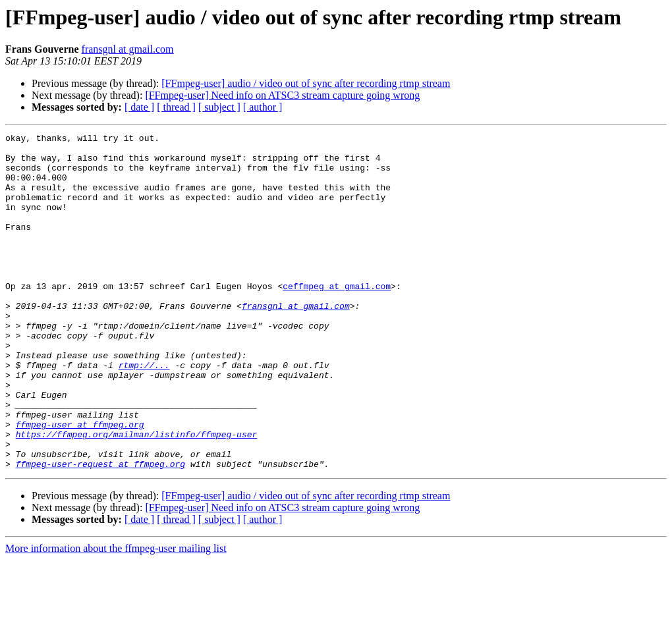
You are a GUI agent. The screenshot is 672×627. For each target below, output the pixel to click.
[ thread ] (176, 107)
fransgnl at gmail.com (128, 49)
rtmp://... (144, 412)
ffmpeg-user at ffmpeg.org (80, 483)
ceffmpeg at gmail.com (337, 317)
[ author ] (263, 107)
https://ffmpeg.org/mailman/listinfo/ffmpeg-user (137, 495)
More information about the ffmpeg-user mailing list (116, 615)
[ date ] (139, 107)
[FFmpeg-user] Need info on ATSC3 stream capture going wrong (282, 95)
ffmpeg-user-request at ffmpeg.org (100, 531)
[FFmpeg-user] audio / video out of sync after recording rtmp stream (306, 83)
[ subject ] (219, 107)
